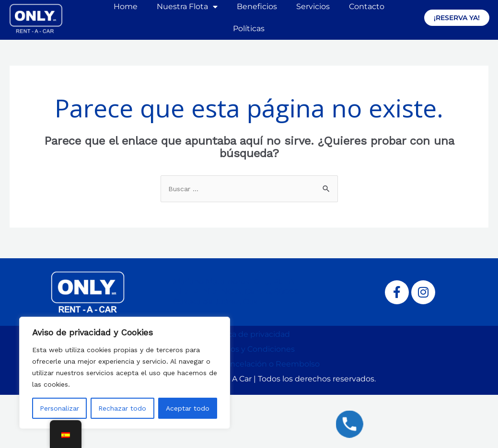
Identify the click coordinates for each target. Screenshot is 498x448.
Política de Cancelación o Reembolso (249, 364)
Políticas (249, 29)
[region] (125, 373)
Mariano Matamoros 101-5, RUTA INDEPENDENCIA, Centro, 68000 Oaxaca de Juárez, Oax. (236, 292)
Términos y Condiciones (249, 349)
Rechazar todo (122, 408)
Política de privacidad (249, 334)
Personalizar (59, 408)
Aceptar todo (188, 408)
